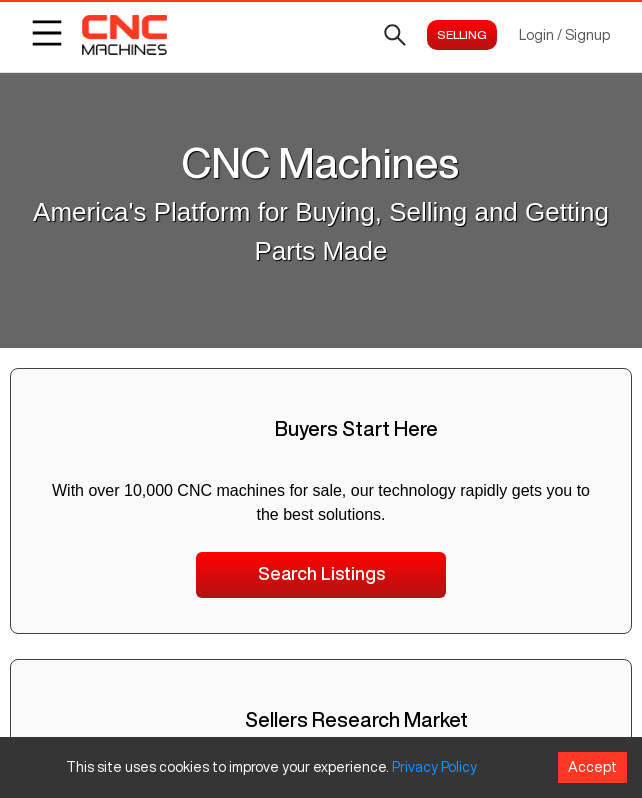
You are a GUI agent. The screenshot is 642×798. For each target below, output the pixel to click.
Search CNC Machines (321, 330)
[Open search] (395, 35)
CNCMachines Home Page (321, 364)
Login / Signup (564, 35)
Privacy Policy (434, 767)
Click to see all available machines (321, 234)
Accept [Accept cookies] (592, 767)
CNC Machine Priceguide (321, 398)
